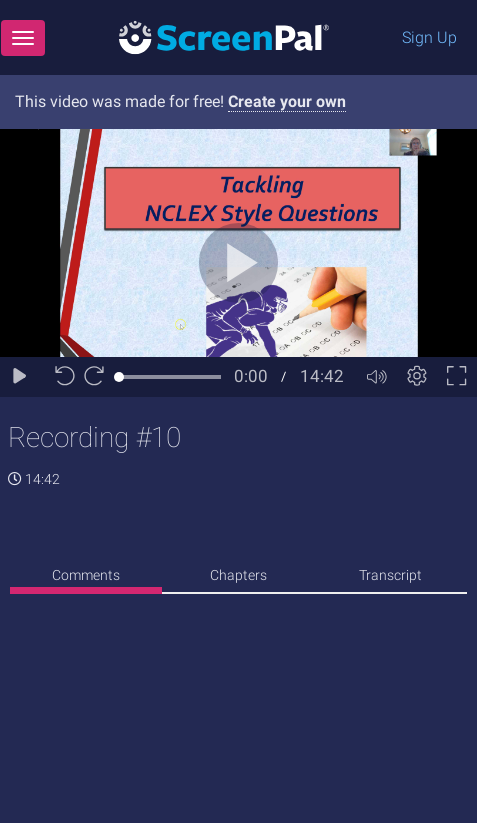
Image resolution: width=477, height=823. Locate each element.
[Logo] (224, 36)
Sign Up (429, 37)
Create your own (287, 101)
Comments (86, 575)
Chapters (238, 575)
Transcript (390, 575)
